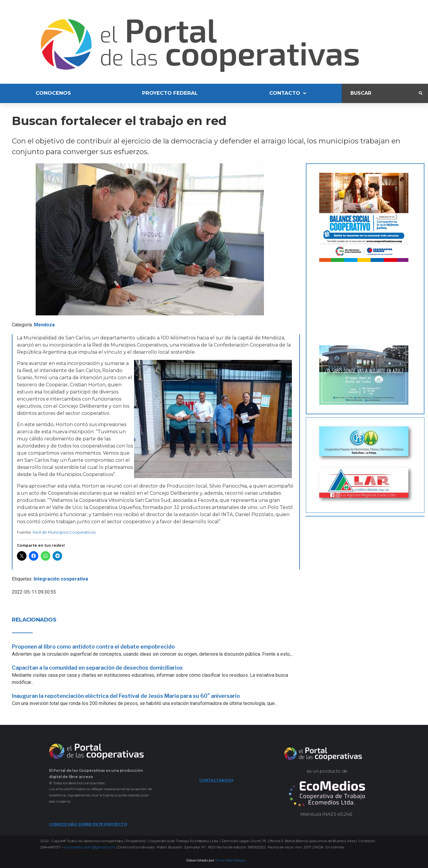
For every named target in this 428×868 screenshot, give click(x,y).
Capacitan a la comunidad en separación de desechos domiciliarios (97, 668)
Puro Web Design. (231, 860)
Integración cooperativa (61, 579)
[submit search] (421, 93)
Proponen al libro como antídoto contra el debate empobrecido (93, 647)
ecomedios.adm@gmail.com (89, 847)
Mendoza (44, 325)
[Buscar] (380, 93)
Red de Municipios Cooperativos (64, 532)
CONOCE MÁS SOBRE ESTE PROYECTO (88, 824)
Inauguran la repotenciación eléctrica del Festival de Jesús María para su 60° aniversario (126, 696)
